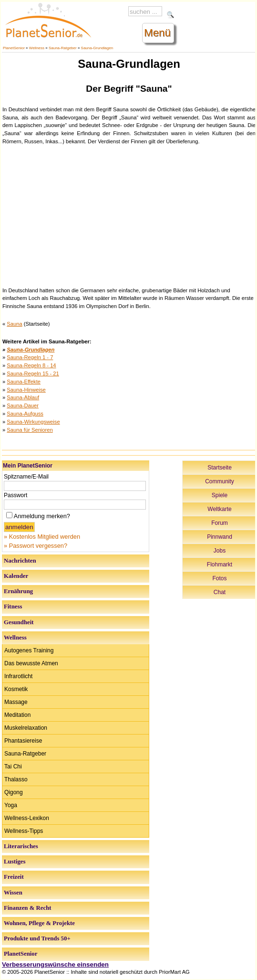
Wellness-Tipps (24, 831)
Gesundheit (19, 622)
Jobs (220, 551)
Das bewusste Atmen (31, 663)
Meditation (17, 715)
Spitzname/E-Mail (26, 477)
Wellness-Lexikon (27, 818)
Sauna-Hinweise (26, 390)
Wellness (37, 48)
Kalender (16, 576)
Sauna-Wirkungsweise (33, 422)
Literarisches (21, 846)
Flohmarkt (220, 565)
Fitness (13, 607)
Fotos (219, 578)
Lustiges (15, 862)
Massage (16, 702)
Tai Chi (13, 767)
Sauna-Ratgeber (63, 48)
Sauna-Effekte (24, 382)
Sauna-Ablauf (23, 397)
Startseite (220, 468)
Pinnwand (220, 537)
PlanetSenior (14, 48)
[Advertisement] (129, 215)
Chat (220, 592)
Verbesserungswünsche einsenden (55, 964)
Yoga (11, 805)
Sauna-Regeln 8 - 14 (31, 365)
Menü (157, 33)
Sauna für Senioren (30, 430)
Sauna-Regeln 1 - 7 (30, 357)
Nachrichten (20, 561)
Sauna (14, 324)
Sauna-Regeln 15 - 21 (33, 373)
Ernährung (18, 591)
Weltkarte (219, 509)
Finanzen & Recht (28, 908)
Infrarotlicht (18, 676)
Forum (220, 523)
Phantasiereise (23, 741)
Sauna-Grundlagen (97, 48)
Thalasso (16, 779)
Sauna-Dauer (23, 405)
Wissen (13, 893)
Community (220, 481)
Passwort (15, 495)
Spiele (220, 495)
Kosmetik (16, 689)
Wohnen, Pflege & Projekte (39, 923)
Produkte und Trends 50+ (37, 938)
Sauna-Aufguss (25, 414)
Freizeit (14, 877)
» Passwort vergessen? (36, 546)
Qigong (14, 792)
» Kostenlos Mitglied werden (42, 537)
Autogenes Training (29, 650)
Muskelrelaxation (26, 728)
